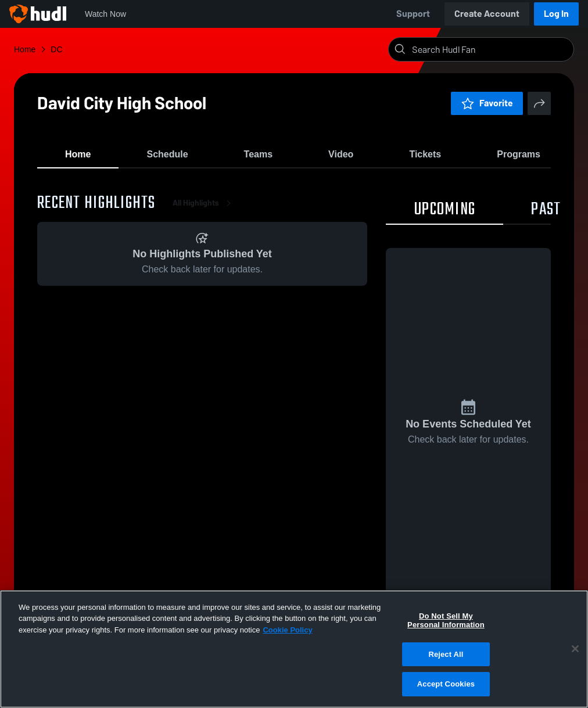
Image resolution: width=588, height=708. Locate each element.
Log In (556, 14)
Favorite (487, 103)
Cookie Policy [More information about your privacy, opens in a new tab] (287, 630)
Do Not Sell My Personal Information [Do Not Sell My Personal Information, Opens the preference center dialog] (446, 621)
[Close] (575, 649)
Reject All (446, 654)
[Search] (490, 49)
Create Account (487, 14)
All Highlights (204, 209)
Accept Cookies (446, 684)
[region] (294, 649)
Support (413, 14)
